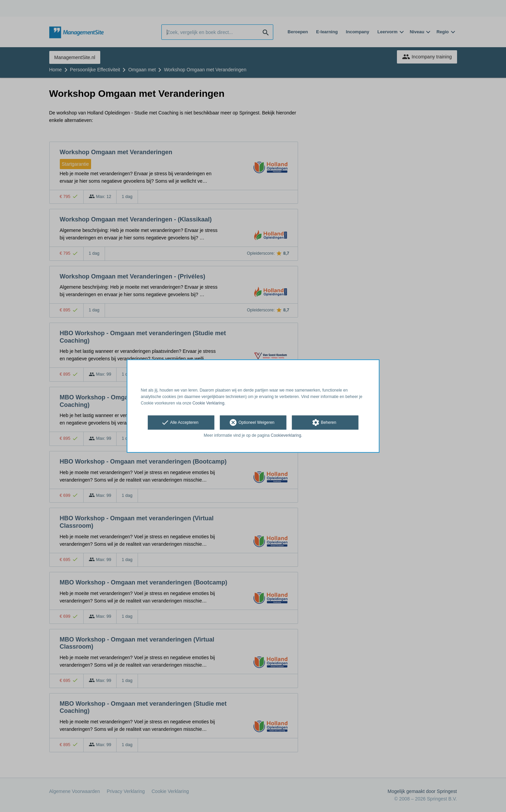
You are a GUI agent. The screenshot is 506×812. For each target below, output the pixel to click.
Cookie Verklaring (208, 403)
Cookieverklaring (286, 436)
